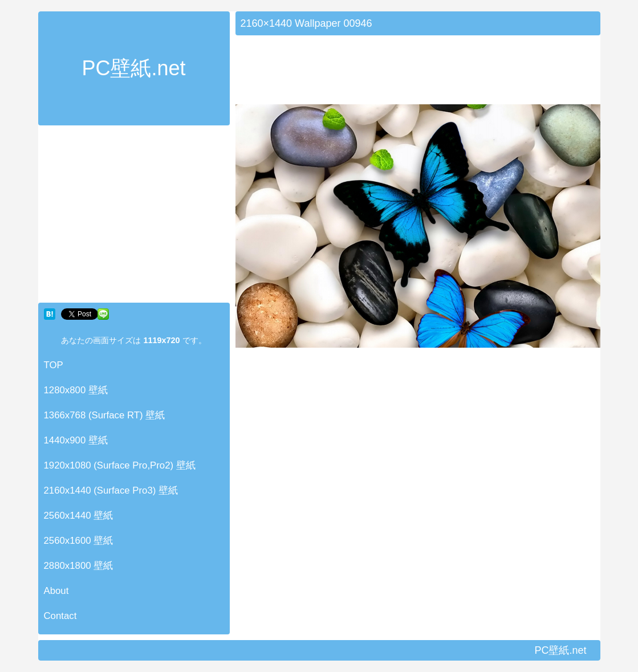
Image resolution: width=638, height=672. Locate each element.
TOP (54, 365)
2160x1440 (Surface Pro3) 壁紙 (111, 490)
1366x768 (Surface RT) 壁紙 (105, 415)
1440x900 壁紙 (76, 440)
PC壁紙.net (133, 68)
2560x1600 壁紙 (79, 541)
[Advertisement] (134, 217)
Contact (60, 616)
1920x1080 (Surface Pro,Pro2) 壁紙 (120, 465)
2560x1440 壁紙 (79, 516)
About (56, 591)
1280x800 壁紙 (76, 390)
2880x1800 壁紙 (79, 566)
